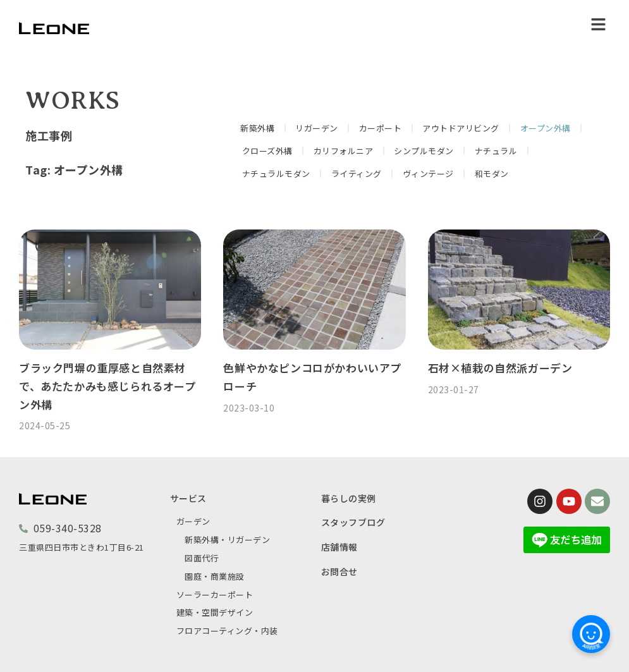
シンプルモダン (424, 151)
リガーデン (317, 128)
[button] (599, 25)
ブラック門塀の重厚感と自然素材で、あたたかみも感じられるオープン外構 (107, 386)
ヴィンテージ (428, 174)
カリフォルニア (344, 151)
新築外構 (257, 128)
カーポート (381, 128)
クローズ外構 (267, 151)
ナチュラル (496, 151)
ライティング (357, 174)
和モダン (492, 174)
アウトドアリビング (461, 128)
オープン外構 (546, 128)
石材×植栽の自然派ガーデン (500, 368)
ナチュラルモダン (276, 174)
